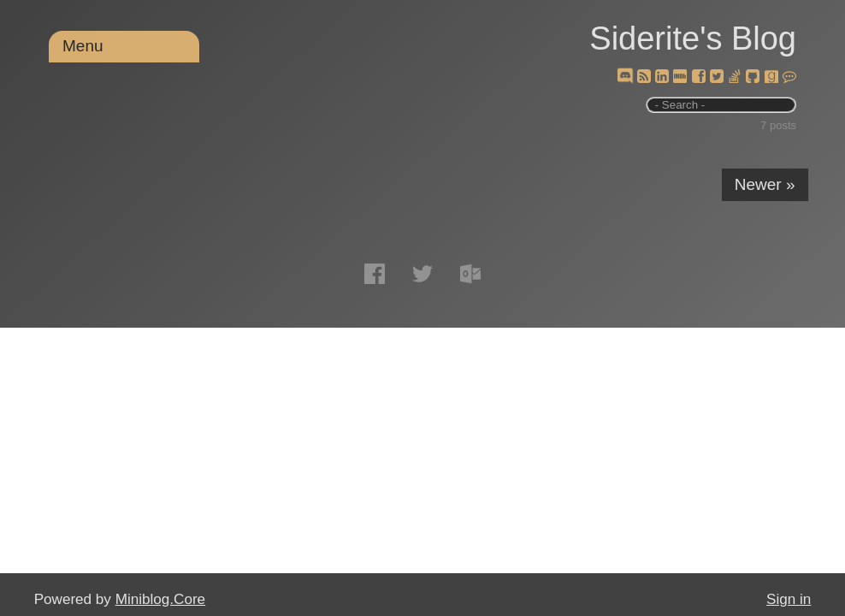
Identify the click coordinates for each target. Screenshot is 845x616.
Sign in (789, 599)
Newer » (765, 184)
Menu (83, 46)
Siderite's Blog (693, 38)
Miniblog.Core (160, 599)
